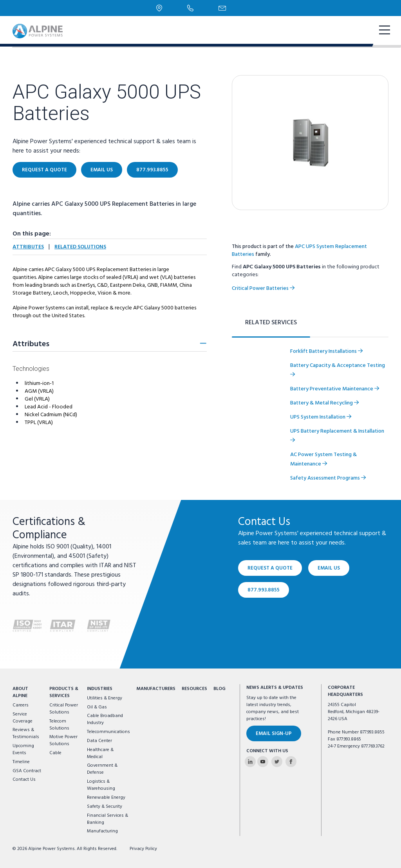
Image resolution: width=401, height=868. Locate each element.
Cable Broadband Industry (105, 719)
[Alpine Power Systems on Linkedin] (250, 762)
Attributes (28, 247)
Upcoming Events (23, 749)
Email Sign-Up (274, 734)
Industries (100, 689)
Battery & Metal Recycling (324, 403)
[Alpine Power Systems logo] (38, 31)
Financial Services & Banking (107, 819)
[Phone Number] (190, 8)
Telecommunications (108, 732)
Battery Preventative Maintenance (335, 389)
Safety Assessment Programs (328, 478)
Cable (55, 753)
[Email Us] (222, 8)
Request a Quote (44, 170)
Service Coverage (23, 718)
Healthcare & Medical (100, 753)
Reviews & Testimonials (26, 733)
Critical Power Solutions (64, 709)
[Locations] (159, 8)
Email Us (102, 170)
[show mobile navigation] (384, 31)
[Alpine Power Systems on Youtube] (263, 762)
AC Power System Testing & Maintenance (323, 459)
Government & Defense (102, 769)
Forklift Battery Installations (326, 351)
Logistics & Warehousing (101, 785)
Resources (194, 689)
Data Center (99, 741)
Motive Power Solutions (63, 740)
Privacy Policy (143, 849)
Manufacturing (102, 831)
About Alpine (20, 692)
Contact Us (24, 780)
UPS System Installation (321, 417)
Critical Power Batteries (263, 288)
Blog (219, 689)
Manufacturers (156, 689)
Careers (21, 705)
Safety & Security (105, 807)
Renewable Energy (106, 798)
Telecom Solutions (59, 725)
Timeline (21, 762)
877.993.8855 (152, 170)
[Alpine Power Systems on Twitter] (277, 762)
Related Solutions (80, 247)
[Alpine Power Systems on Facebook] (291, 762)
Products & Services (64, 692)
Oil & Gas (97, 707)
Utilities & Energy (105, 698)
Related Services (271, 323)
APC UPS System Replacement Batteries (299, 251)
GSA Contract (27, 771)
